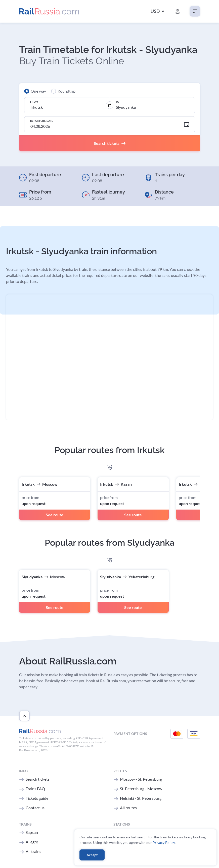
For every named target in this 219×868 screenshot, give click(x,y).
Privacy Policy (164, 843)
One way (38, 91)
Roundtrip (67, 91)
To (118, 102)
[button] (157, 11)
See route (55, 515)
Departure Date (42, 121)
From (34, 102)
